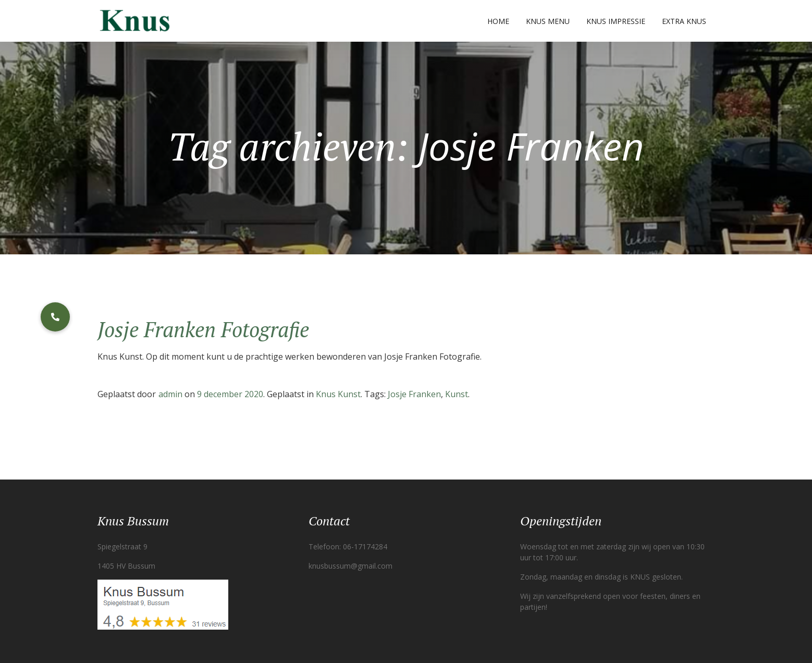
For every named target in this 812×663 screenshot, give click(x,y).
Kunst (457, 394)
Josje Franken (414, 394)
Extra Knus (684, 21)
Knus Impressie (616, 21)
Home (498, 21)
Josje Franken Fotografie (203, 329)
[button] (55, 317)
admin (170, 394)
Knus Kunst (338, 394)
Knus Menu (548, 21)
